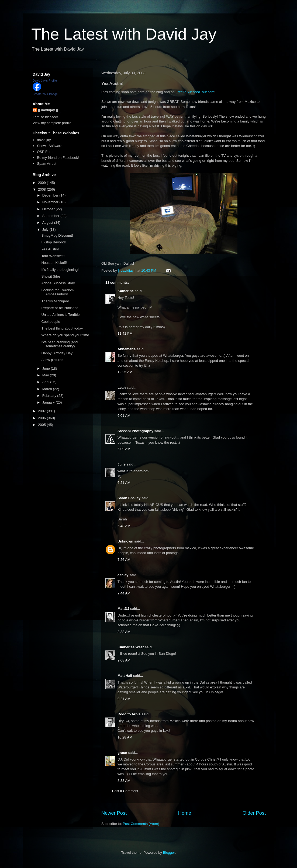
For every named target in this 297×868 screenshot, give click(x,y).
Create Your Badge (45, 94)
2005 (42, 425)
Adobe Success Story (58, 283)
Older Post (254, 813)
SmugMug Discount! (57, 235)
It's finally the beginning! (60, 270)
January (49, 402)
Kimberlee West (131, 647)
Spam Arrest (47, 164)
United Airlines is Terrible (60, 315)
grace (122, 753)
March (48, 389)
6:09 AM (124, 449)
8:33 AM (124, 781)
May (46, 375)
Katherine (126, 291)
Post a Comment (125, 791)
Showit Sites (51, 276)
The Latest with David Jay (124, 34)
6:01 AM (124, 416)
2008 (42, 189)
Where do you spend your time (65, 335)
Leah (122, 388)
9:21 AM (124, 699)
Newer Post (114, 813)
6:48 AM (124, 526)
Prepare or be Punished (60, 308)
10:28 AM (125, 737)
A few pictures (52, 360)
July (46, 230)
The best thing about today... (63, 328)
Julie (122, 464)
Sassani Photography (135, 431)
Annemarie (127, 349)
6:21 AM (124, 483)
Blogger (169, 853)
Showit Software (50, 146)
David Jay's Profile (45, 80)
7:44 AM (124, 593)
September (51, 216)
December (51, 195)
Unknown (125, 541)
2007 (42, 411)
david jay (44, 140)
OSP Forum (46, 152)
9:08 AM (124, 660)
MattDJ (123, 609)
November (51, 202)
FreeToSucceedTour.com (195, 92)
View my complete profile (52, 123)
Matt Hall (125, 676)
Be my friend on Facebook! (58, 158)
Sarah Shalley (129, 498)
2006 (42, 418)
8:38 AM (124, 632)
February (50, 396)
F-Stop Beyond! (53, 242)
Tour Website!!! (53, 256)
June (47, 368)
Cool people (51, 322)
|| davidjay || (48, 110)
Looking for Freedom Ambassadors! (57, 292)
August (48, 223)
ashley (123, 575)
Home (185, 813)
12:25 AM (125, 372)
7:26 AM (124, 560)
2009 (42, 183)
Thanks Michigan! (55, 301)
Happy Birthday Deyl (57, 353)
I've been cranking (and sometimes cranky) (59, 344)
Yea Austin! (50, 249)
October (49, 209)
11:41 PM (125, 333)
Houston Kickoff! (54, 263)
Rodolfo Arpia (129, 714)
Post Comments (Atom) (141, 824)
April (46, 382)
